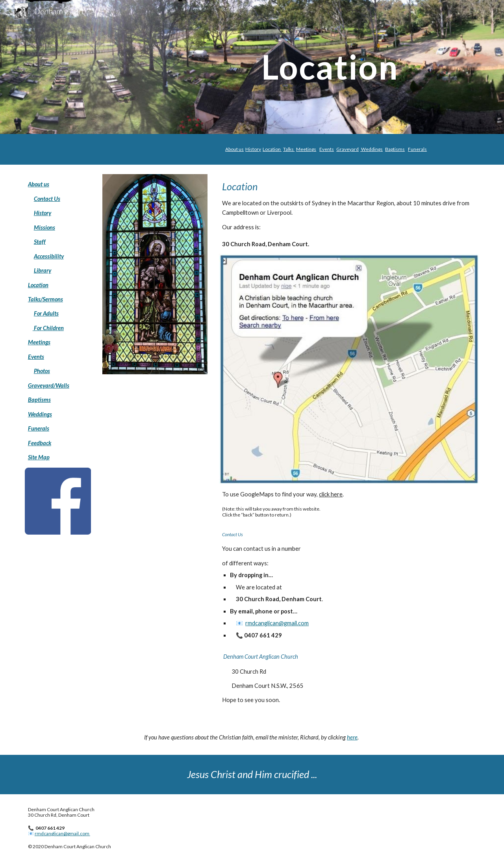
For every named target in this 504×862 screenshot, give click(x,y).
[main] (252, 67)
